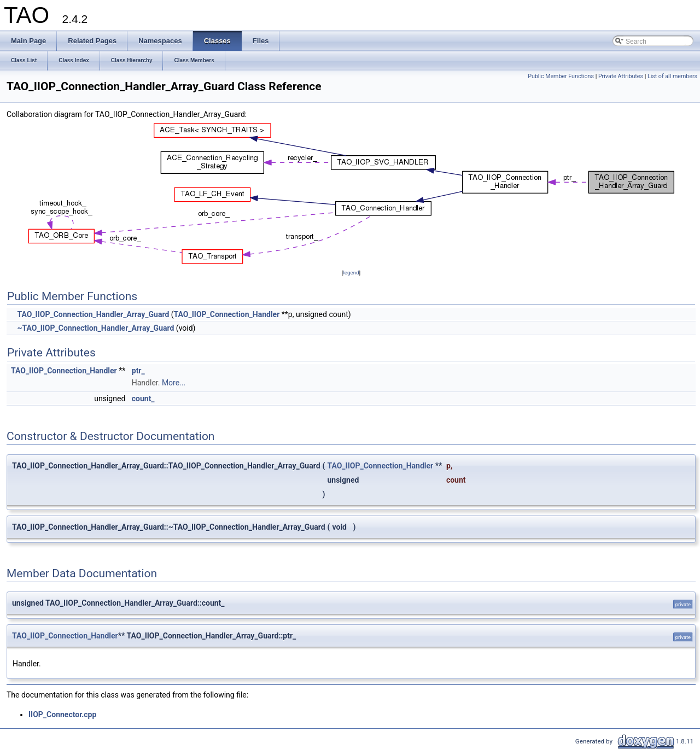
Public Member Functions (561, 76)
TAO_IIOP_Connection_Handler (227, 314)
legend (351, 273)
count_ (143, 399)
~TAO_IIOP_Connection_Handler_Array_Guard (95, 328)
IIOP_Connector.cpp (62, 714)
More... (174, 383)
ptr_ (138, 371)
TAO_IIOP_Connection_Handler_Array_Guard (93, 314)
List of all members (672, 76)
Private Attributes (621, 76)
